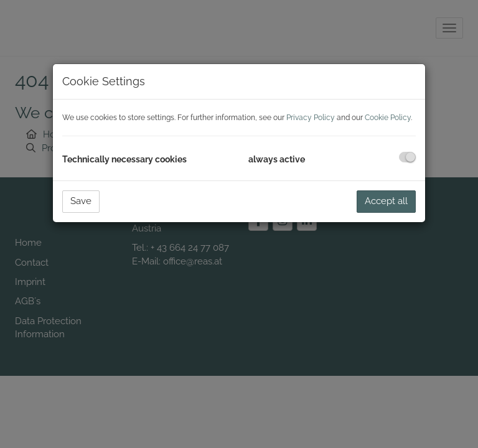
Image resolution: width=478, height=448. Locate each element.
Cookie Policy (388, 118)
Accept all (386, 201)
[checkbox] (407, 157)
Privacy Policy (311, 118)
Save (81, 201)
